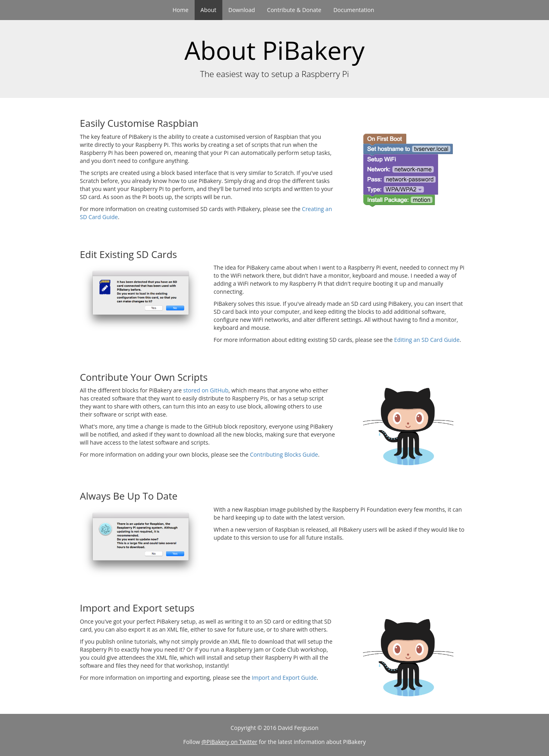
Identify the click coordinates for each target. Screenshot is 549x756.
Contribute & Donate (294, 10)
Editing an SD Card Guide (427, 340)
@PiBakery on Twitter (229, 742)
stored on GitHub (206, 390)
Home (181, 10)
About (208, 10)
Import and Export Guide (284, 678)
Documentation (354, 10)
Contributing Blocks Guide (284, 454)
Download (242, 10)
